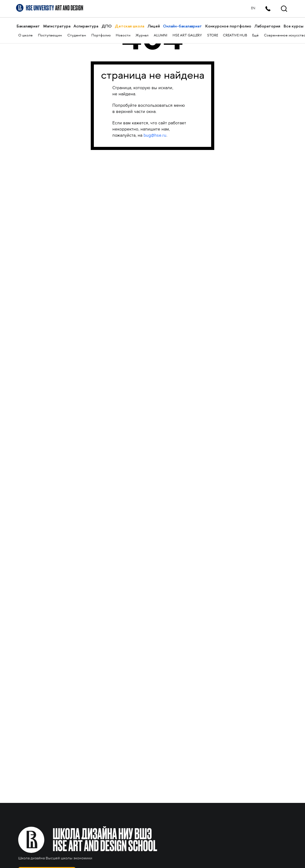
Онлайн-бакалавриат (182, 26)
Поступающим (50, 36)
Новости (123, 36)
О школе (25, 36)
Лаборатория (267, 26)
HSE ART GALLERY (187, 36)
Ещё (255, 36)
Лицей (154, 26)
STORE (213, 36)
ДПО (107, 26)
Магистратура (57, 26)
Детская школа (130, 26)
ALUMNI (161, 36)
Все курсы (294, 26)
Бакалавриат (28, 26)
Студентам (77, 36)
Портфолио (101, 36)
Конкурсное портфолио (228, 26)
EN (253, 8)
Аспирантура (86, 26)
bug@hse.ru (155, 135)
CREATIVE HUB (235, 36)
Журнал (142, 36)
